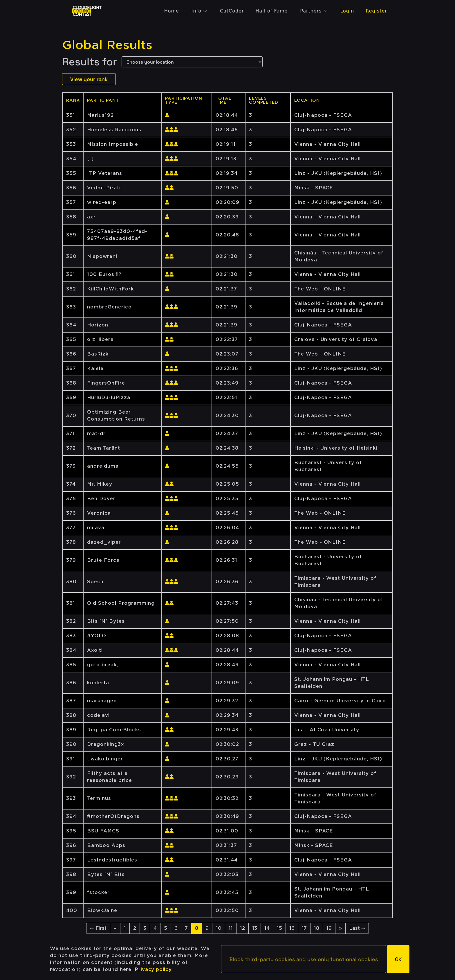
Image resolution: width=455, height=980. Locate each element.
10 (219, 928)
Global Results (107, 45)
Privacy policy (153, 969)
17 (304, 928)
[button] (304, 959)
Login (347, 11)
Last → (357, 928)
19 (329, 928)
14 (267, 928)
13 (255, 928)
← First (98, 928)
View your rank (89, 79)
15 (279, 928)
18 (317, 928)
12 (242, 928)
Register (376, 11)
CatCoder (232, 11)
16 (292, 928)
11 (231, 928)
